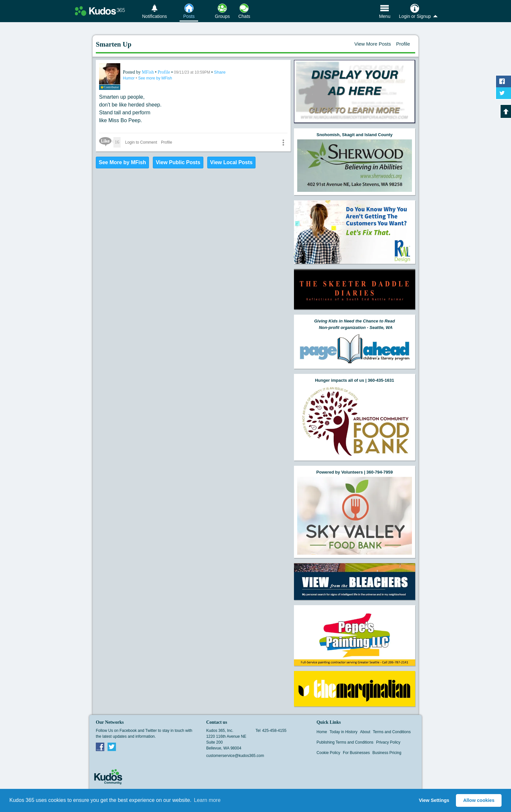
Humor (129, 78)
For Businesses (356, 753)
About (365, 732)
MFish (148, 72)
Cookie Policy (328, 753)
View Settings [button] (434, 800)
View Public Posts (178, 162)
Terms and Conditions (392, 732)
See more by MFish (155, 78)
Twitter (112, 747)
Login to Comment (141, 142)
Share (220, 72)
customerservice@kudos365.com (235, 756)
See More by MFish (122, 162)
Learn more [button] (207, 800)
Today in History (343, 732)
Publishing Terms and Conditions (345, 742)
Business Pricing (387, 753)
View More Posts (372, 44)
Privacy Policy (388, 742)
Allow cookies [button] (479, 800)
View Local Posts (231, 162)
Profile (403, 44)
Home (322, 732)
